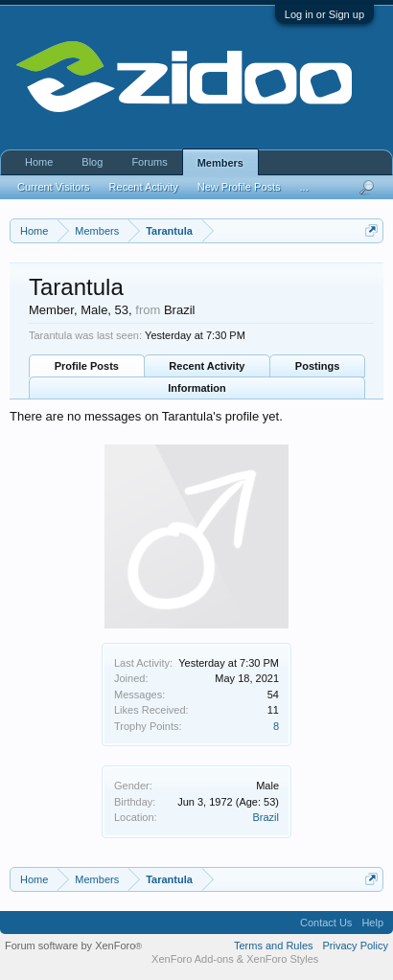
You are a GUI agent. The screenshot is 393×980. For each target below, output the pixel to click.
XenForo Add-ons (193, 959)
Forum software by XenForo (73, 946)
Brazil (266, 817)
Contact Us (326, 923)
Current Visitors (54, 187)
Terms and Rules (274, 946)
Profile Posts (87, 366)
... (304, 187)
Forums (149, 162)
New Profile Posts (239, 187)
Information (197, 388)
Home (39, 162)
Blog (92, 162)
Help (372, 923)
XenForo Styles (282, 959)
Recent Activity (207, 366)
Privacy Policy (356, 946)
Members (220, 163)
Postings (317, 366)
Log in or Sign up (324, 14)
